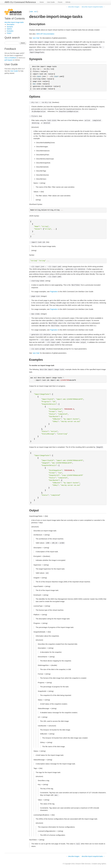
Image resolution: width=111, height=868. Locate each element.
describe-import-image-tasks (14, 22)
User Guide (51, 2)
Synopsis (10, 27)
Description (11, 24)
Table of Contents (15, 18)
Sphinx (104, 864)
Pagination (54, 292)
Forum (60, 2)
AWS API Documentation (45, 34)
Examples (10, 31)
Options (9, 29)
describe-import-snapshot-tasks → (93, 7)
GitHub (68, 2)
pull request (8, 60)
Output (9, 33)
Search (23, 43)
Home (42, 2)
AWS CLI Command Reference (20, 2)
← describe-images (73, 7)
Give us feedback (10, 58)
